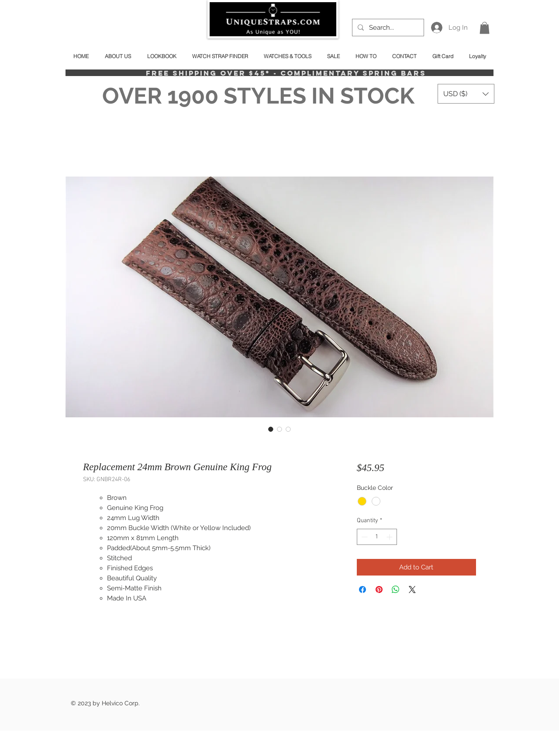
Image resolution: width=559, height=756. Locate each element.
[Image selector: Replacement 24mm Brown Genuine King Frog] (271, 429)
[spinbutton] (377, 537)
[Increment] (390, 537)
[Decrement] (364, 537)
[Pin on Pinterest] (379, 590)
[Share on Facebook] (362, 590)
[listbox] (466, 94)
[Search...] (387, 28)
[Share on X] (412, 590)
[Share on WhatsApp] (396, 590)
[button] (485, 28)
